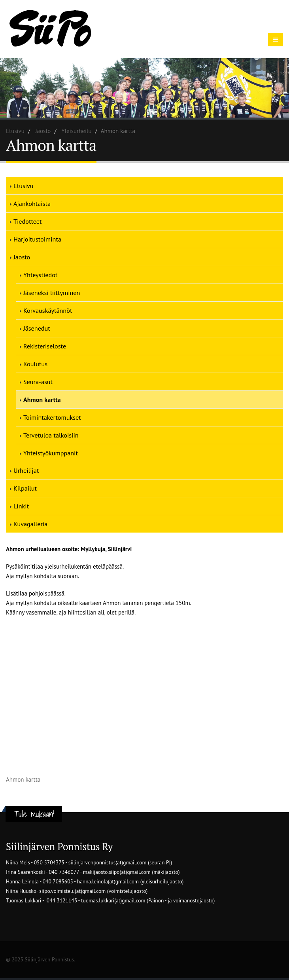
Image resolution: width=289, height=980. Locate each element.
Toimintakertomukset (52, 417)
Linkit (21, 506)
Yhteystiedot (40, 275)
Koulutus (35, 364)
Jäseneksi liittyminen (52, 293)
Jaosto (43, 131)
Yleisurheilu (76, 131)
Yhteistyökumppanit (51, 453)
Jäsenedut (37, 328)
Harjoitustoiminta (37, 239)
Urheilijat (26, 470)
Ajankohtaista (32, 204)
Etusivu (15, 131)
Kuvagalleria (30, 524)
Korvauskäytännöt (48, 310)
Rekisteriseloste (45, 346)
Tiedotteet (27, 221)
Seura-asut (38, 382)
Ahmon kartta (42, 400)
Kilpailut (25, 488)
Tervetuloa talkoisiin (51, 435)
